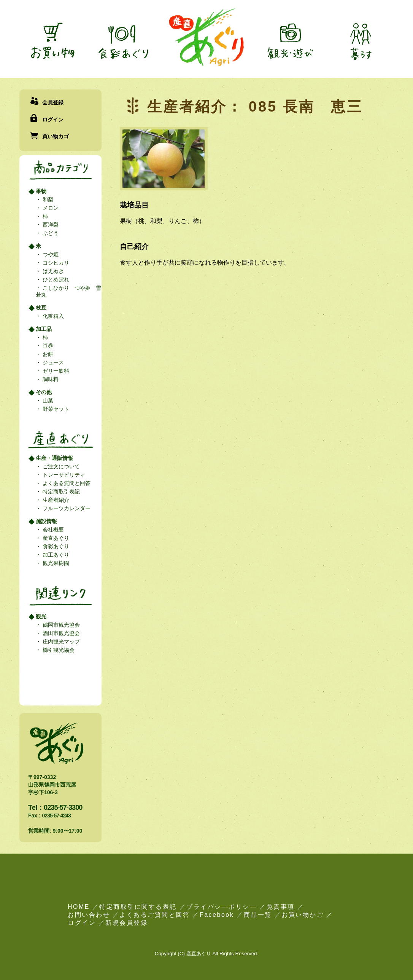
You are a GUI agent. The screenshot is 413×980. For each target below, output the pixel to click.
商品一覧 (258, 915)
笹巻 (47, 346)
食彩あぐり (55, 546)
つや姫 (50, 254)
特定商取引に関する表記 (138, 907)
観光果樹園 (55, 563)
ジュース (52, 362)
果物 (41, 191)
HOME (79, 907)
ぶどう (50, 233)
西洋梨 (50, 225)
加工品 (44, 329)
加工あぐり (55, 555)
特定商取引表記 (60, 492)
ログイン (53, 120)
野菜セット (55, 409)
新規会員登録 (126, 923)
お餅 (47, 354)
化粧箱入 (52, 316)
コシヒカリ (55, 263)
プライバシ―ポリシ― (222, 907)
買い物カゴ (56, 136)
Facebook (217, 915)
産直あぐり (55, 538)
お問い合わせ (89, 915)
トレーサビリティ (63, 475)
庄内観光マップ (60, 642)
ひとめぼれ (55, 279)
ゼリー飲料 (55, 371)
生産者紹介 (55, 500)
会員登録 (53, 102)
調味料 (50, 379)
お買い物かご (303, 915)
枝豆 (41, 308)
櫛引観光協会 (58, 650)
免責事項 (281, 907)
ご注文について (60, 466)
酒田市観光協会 (60, 633)
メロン (50, 208)
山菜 (47, 401)
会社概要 (52, 530)
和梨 (47, 200)
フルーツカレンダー (66, 508)
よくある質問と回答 (66, 483)
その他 (44, 392)
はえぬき (52, 271)
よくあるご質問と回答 (155, 915)
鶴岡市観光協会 (60, 625)
